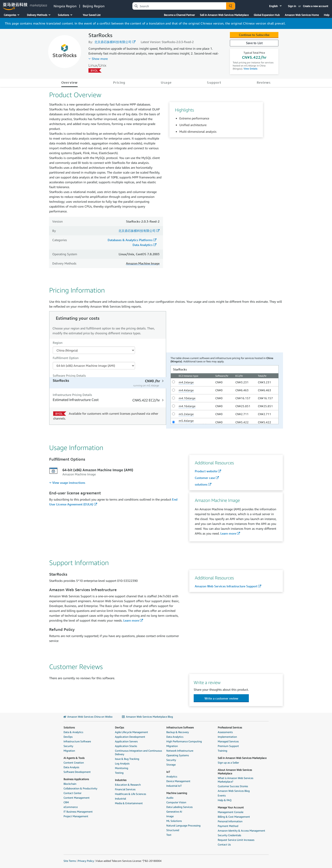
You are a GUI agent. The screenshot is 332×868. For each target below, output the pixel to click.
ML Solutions (174, 821)
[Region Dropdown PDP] (94, 350)
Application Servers (126, 741)
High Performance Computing (184, 741)
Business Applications (76, 779)
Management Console (231, 812)
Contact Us (224, 844)
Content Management (77, 798)
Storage (171, 765)
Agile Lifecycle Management (131, 732)
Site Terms (70, 861)
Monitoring (122, 768)
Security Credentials (229, 835)
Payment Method (228, 826)
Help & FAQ (225, 800)
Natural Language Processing (183, 825)
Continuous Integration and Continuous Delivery (138, 752)
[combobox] (179, 6)
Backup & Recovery (178, 732)
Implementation (227, 737)
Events (222, 795)
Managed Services (228, 741)
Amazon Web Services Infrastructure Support (226, 586)
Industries (121, 780)
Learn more (228, 533)
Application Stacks (126, 746)
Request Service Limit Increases (236, 840)
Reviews (264, 82)
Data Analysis (71, 767)
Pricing (119, 82)
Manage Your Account (231, 807)
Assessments (225, 732)
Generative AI (174, 812)
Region (58, 343)
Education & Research (128, 785)
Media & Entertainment (129, 803)
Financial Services (125, 789)
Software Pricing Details (69, 375)
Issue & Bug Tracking (127, 759)
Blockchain (70, 784)
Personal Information (230, 821)
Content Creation (74, 763)
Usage (166, 82)
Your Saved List (92, 15)
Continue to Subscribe (254, 35)
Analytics (172, 776)
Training (222, 751)
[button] (276, 6)
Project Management (76, 816)
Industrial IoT (174, 786)
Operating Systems (178, 755)
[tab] (108, 383)
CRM (66, 802)
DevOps (68, 737)
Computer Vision (176, 802)
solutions (201, 484)
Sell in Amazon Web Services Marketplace (224, 15)
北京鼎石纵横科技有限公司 (113, 42)
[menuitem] (67, 483)
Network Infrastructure (180, 751)
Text (169, 835)
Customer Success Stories (233, 786)
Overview (70, 82)
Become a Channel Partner (179, 15)
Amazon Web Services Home (302, 15)
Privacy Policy (86, 861)
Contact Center (72, 793)
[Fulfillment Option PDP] (94, 366)
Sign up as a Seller (228, 763)
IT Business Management (78, 812)
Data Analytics (143, 245)
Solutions (69, 727)
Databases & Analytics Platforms (130, 240)
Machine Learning (177, 793)
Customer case (205, 478)
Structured (173, 830)
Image (170, 816)
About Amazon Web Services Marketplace (235, 772)
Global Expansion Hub (267, 15)
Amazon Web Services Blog (234, 791)
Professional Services (230, 727)
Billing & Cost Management (234, 817)
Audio (170, 798)
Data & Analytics (73, 732)
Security (68, 746)
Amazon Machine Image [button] (143, 263)
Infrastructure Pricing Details (72, 395)
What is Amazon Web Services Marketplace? (235, 780)
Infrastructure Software (77, 741)
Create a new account (316, 6)
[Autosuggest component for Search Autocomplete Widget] (231, 6)
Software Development (77, 772)
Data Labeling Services (179, 807)
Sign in (292, 6)
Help (327, 15)
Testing (119, 773)
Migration (69, 751)
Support (214, 82)
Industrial (120, 799)
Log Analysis (122, 763)
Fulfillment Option (66, 358)
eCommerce (71, 807)
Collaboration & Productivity (80, 788)
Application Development (130, 737)
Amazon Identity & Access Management (241, 831)
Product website (206, 471)
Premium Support (228, 746)
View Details (250, 69)
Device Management (178, 781)
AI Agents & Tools (74, 758)
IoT (168, 772)
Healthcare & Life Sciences (130, 794)
